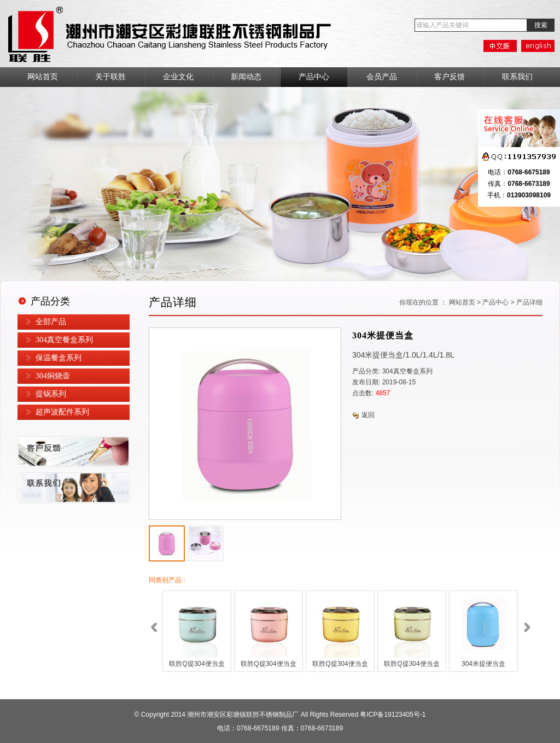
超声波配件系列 (62, 412)
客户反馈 (450, 77)
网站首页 (43, 77)
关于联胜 (110, 77)
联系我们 (517, 77)
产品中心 (314, 77)
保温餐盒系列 (59, 358)
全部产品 (51, 322)
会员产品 (382, 77)
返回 (363, 415)
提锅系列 (51, 394)
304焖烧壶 (53, 376)
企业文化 (178, 77)
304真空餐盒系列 (64, 340)
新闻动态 (246, 77)
